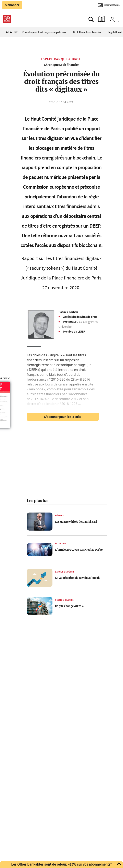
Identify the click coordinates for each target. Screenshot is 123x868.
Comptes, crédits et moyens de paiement (44, 32)
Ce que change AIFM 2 (69, 606)
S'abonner (12, 5)
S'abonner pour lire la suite (63, 417)
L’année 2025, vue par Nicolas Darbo (79, 550)
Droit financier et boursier (87, 32)
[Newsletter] (109, 5)
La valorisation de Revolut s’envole (78, 578)
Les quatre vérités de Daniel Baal (76, 522)
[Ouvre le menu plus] (21, 19)
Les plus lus (38, 501)
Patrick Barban (68, 312)
